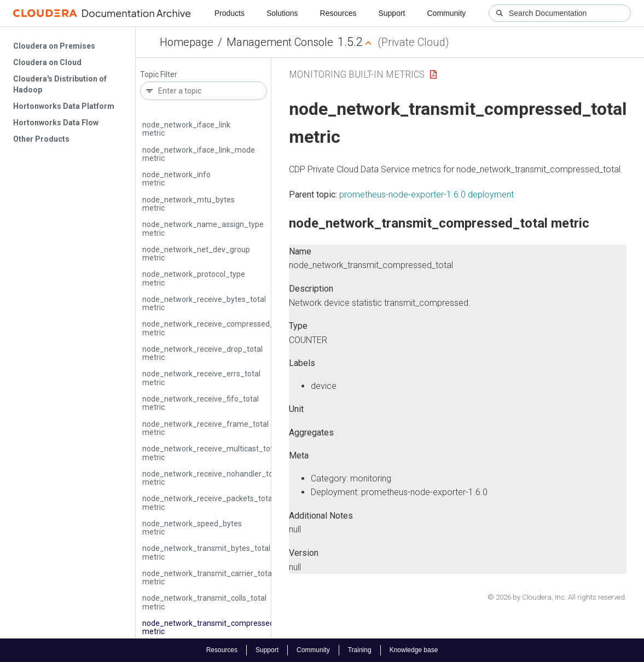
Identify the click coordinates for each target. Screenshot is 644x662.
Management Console (280, 42)
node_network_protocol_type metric (194, 278)
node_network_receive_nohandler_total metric (212, 478)
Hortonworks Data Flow (56, 123)
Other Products (41, 139)
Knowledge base (414, 650)
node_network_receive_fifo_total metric (201, 403)
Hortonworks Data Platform (64, 106)
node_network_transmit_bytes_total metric (206, 552)
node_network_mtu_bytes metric (188, 204)
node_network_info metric (176, 179)
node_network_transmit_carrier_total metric (208, 577)
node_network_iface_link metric (186, 129)
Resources (338, 13)
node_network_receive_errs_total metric (201, 378)
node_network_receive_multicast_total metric (211, 453)
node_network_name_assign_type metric (203, 228)
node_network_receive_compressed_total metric (216, 328)
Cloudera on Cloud (47, 62)
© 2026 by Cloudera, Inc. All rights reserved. (557, 597)
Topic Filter (159, 75)
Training (360, 650)
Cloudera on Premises (54, 46)
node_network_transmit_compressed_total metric (218, 627)
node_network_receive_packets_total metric (208, 503)
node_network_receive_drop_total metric (202, 353)
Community (447, 13)
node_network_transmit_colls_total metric (204, 602)
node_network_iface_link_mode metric (199, 154)
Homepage (187, 42)
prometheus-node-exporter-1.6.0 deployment (427, 194)
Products (230, 13)
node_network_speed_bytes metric (192, 528)
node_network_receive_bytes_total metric (204, 303)
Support (391, 13)
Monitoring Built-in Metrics (357, 74)
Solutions (282, 13)
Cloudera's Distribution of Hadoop (60, 84)
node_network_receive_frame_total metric (205, 428)
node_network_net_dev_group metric (196, 254)
